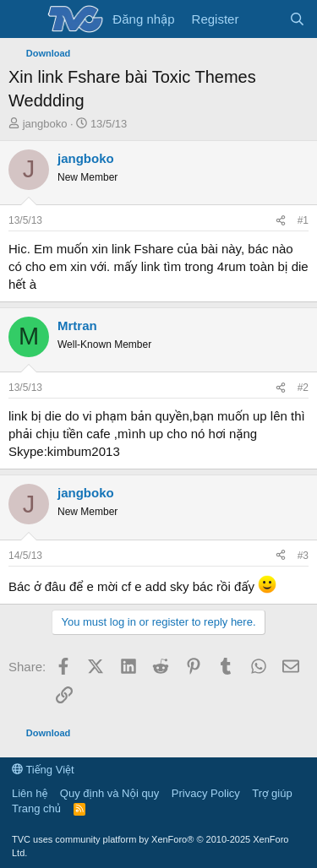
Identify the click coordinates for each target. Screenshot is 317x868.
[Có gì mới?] (263, 19)
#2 (303, 388)
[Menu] (23, 19)
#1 (303, 220)
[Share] (281, 221)
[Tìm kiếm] (297, 19)
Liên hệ (30, 793)
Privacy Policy (206, 793)
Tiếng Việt (43, 770)
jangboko (45, 124)
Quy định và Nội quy (110, 793)
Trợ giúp (272, 793)
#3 (303, 556)
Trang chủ (36, 808)
